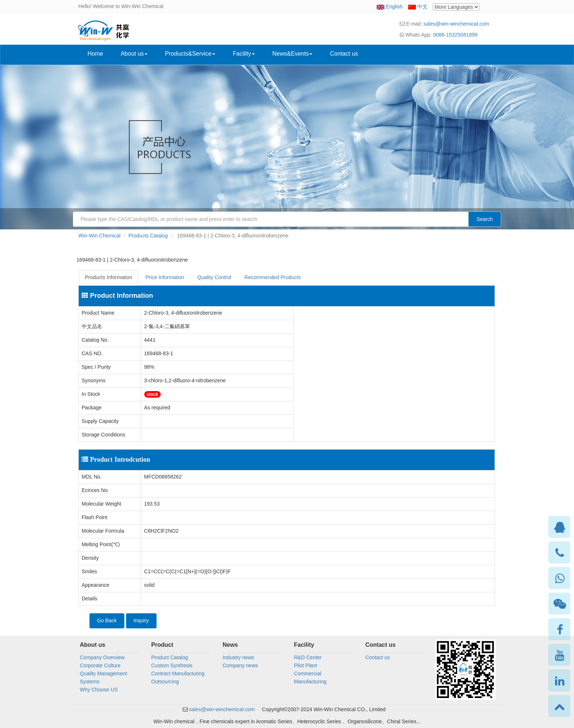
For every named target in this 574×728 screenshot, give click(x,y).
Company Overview (102, 657)
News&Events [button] (292, 54)
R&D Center (308, 657)
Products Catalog (148, 236)
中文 (422, 7)
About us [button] (134, 54)
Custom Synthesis (172, 665)
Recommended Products (273, 277)
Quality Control (214, 277)
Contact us (344, 54)
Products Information (109, 277)
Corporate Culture (100, 665)
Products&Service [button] (190, 54)
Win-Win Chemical (99, 236)
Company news (240, 665)
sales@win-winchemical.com (456, 24)
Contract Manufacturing (178, 673)
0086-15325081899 (455, 35)
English (394, 7)
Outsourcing (165, 682)
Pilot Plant (305, 665)
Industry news (238, 657)
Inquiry (141, 620)
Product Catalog (169, 657)
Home (95, 54)
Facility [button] (244, 54)
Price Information (165, 277)
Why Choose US (99, 690)
